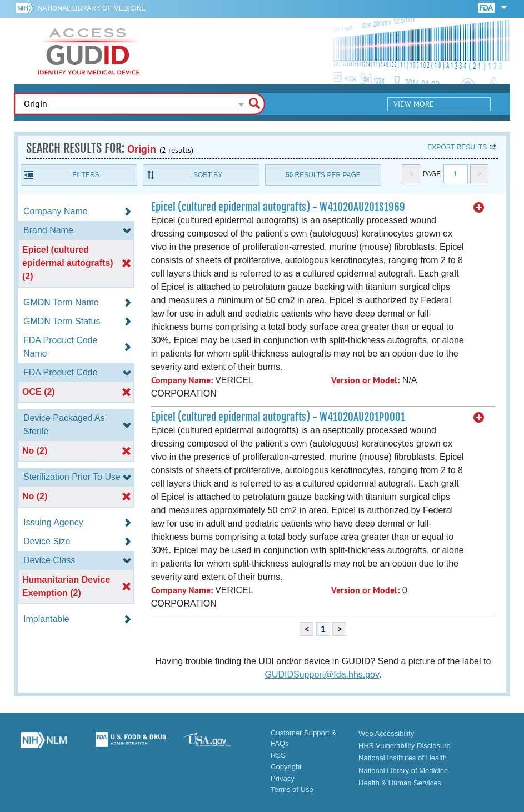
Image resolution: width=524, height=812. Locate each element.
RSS (278, 755)
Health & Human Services (400, 783)
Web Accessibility (386, 733)
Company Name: (182, 380)
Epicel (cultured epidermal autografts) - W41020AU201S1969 (278, 207)
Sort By (208, 175)
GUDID (89, 51)
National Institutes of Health (403, 758)
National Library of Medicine (92, 8)
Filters (86, 175)
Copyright (286, 767)
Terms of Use (292, 790)
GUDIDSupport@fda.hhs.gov (321, 675)
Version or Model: (365, 380)
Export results (457, 147)
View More (414, 104)
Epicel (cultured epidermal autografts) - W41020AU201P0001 (278, 417)
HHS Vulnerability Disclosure (405, 746)
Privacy (283, 778)
